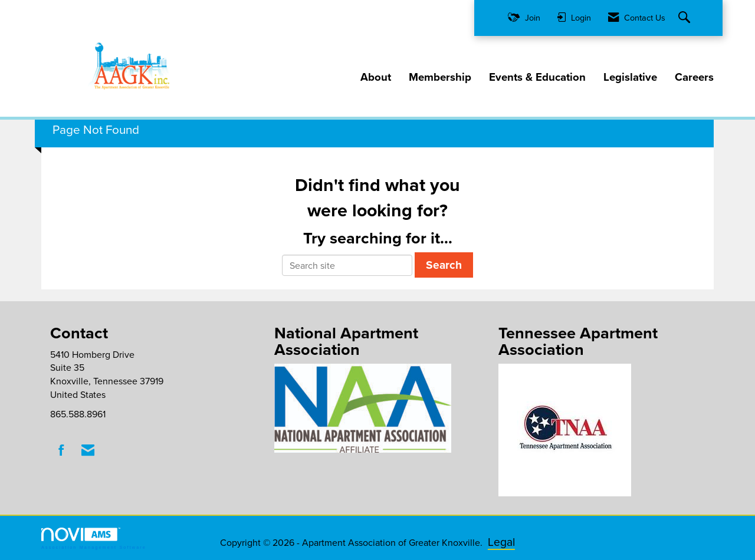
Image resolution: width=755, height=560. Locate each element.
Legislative (630, 77)
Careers (694, 77)
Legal (501, 541)
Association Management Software (94, 538)
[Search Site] (686, 18)
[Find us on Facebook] (62, 450)
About (376, 77)
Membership (440, 77)
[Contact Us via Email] (88, 450)
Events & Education (537, 77)
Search (444, 265)
